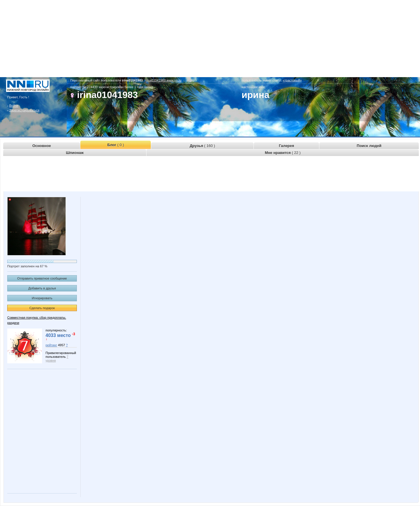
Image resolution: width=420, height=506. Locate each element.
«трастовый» (292, 80)
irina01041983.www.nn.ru (163, 80)
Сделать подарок (42, 308)
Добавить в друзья (42, 288)
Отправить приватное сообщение (42, 278)
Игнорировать (42, 298)
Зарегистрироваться (24, 110)
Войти (14, 106)
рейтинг (51, 345)
